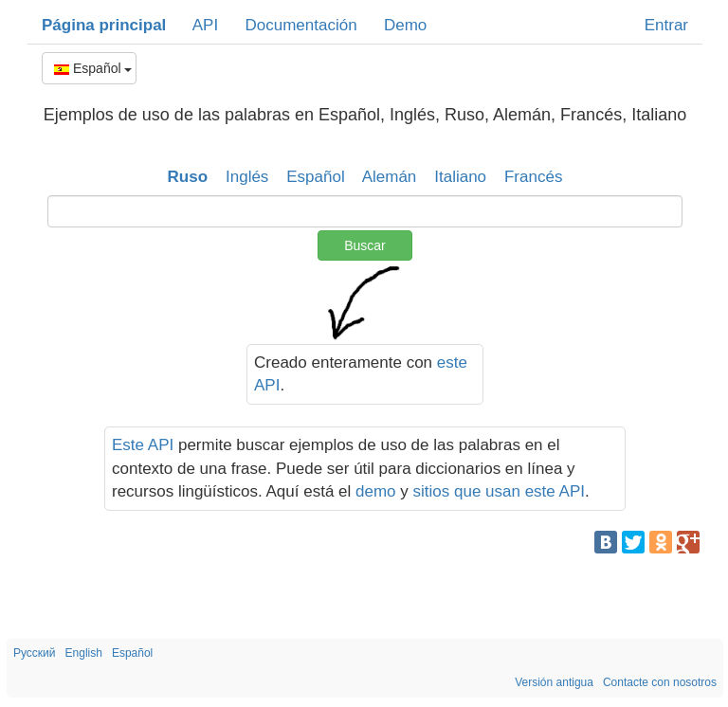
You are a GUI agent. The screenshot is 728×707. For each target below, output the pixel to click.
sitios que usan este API (499, 491)
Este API (143, 445)
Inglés (247, 177)
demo (376, 491)
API (205, 25)
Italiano (460, 177)
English (84, 653)
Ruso (188, 177)
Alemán (390, 177)
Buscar (365, 245)
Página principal (104, 25)
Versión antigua (554, 682)
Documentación (300, 25)
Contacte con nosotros (660, 682)
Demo (405, 25)
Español (93, 68)
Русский (35, 653)
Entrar (666, 25)
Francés (533, 177)
